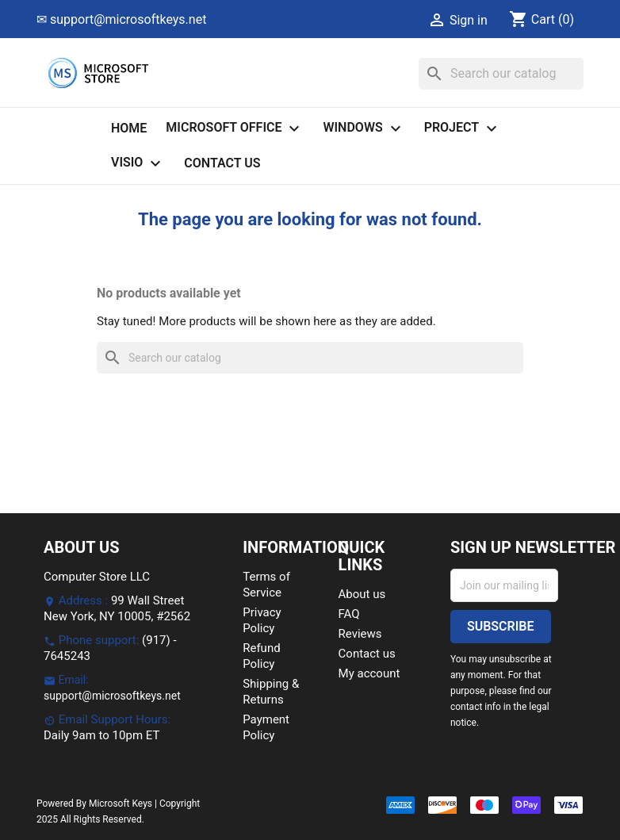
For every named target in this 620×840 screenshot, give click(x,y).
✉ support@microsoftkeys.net (121, 19)
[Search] (501, 74)
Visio (138, 163)
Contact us (222, 163)
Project (463, 128)
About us (362, 594)
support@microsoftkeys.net (112, 696)
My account (369, 673)
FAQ (349, 614)
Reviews (360, 634)
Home (129, 128)
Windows (364, 128)
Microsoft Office (235, 128)
